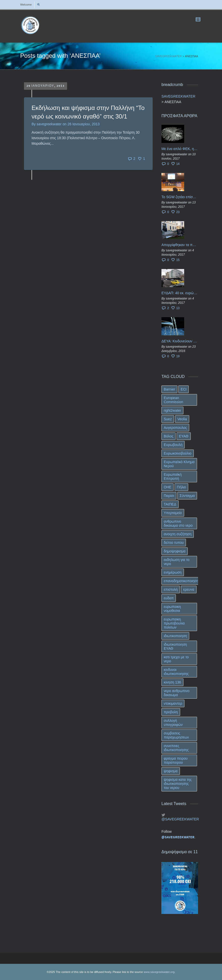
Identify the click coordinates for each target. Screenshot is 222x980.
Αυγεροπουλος (175, 428)
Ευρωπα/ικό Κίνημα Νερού (179, 464)
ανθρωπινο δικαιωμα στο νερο (178, 523)
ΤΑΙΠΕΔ (170, 504)
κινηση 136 (172, 682)
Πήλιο (181, 487)
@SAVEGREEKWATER (180, 819)
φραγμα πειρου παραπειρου (176, 760)
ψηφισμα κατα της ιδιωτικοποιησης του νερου (178, 784)
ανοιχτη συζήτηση (178, 534)
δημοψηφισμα (175, 551)
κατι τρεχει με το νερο (176, 659)
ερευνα (189, 589)
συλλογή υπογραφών (173, 723)
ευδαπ (169, 598)
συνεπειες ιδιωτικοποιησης (176, 748)
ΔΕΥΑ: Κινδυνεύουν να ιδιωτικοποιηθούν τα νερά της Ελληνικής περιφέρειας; (180, 341)
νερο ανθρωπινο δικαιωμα (177, 693)
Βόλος (169, 436)
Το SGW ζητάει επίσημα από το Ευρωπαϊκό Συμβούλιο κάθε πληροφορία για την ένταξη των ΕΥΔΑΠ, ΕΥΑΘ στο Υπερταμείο (180, 197)
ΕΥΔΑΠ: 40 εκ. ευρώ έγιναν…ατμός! (180, 293)
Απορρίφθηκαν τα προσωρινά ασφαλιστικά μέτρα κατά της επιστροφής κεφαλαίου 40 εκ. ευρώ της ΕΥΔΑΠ (180, 245)
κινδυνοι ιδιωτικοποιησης (176, 672)
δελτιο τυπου (174, 543)
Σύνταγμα (187, 496)
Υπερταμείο (173, 513)
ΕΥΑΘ (184, 436)
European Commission (173, 400)
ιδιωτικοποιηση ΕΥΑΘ (175, 646)
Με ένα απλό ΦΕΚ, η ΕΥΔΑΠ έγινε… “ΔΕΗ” (180, 149)
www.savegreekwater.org (159, 972)
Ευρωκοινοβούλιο (178, 453)
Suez (168, 419)
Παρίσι (169, 496)
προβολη (171, 712)
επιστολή (171, 589)
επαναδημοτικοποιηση (181, 581)
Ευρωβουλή (173, 445)
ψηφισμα (171, 771)
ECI (184, 389)
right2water (172, 410)
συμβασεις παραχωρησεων (176, 735)
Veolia (182, 419)
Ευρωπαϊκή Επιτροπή (173, 477)
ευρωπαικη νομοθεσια (172, 609)
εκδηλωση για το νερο (177, 562)
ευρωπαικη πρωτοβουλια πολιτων (174, 623)
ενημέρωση (173, 572)
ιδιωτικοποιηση (175, 636)
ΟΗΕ (168, 487)
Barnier (169, 389)
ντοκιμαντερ (173, 703)
